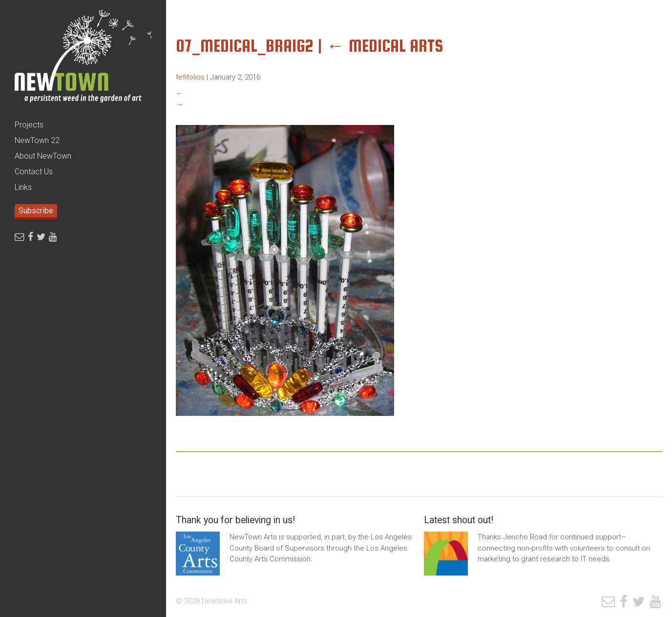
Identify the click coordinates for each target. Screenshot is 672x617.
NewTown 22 (37, 140)
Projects (29, 125)
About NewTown (43, 156)
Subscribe (36, 211)
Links (23, 187)
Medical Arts (385, 46)
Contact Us (34, 172)
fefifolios (190, 77)
